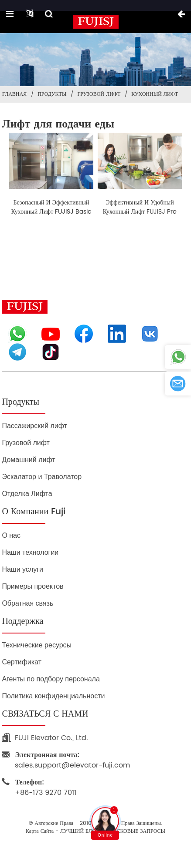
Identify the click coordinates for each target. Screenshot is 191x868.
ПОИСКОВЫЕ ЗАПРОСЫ (135, 831)
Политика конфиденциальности (53, 696)
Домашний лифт (28, 460)
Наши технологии (30, 552)
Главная (14, 94)
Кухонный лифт (155, 94)
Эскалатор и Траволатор (42, 477)
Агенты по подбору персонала (51, 679)
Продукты (52, 94)
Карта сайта (40, 831)
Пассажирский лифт (34, 426)
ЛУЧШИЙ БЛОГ (79, 831)
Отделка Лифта (27, 494)
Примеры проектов (32, 586)
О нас (11, 535)
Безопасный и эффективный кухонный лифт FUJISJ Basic (51, 207)
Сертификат (22, 662)
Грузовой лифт (99, 94)
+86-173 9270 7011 (46, 788)
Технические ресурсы (37, 645)
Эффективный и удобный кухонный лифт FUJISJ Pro (140, 207)
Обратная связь (27, 603)
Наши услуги (22, 569)
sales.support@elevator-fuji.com (72, 760)
